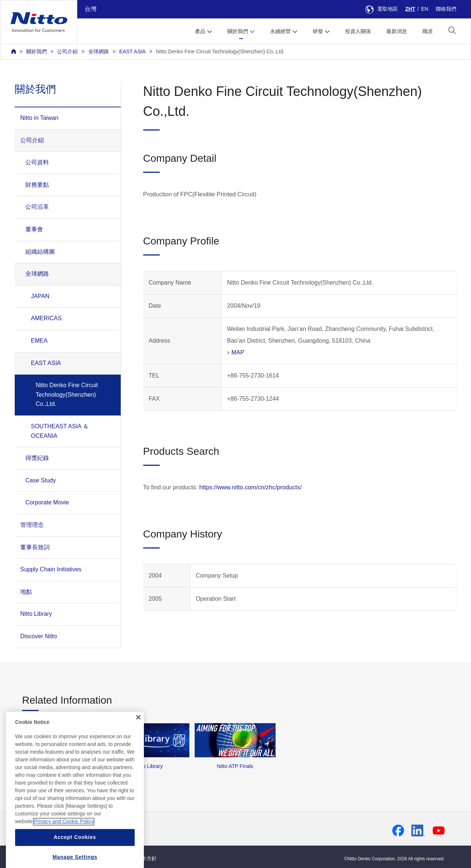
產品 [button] (200, 31)
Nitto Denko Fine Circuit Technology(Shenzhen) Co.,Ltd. (220, 51)
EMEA (39, 341)
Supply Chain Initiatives (51, 569)
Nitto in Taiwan (39, 118)
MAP (238, 352)
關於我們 (36, 51)
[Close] (138, 742)
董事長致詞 (35, 547)
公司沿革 (37, 207)
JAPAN (40, 296)
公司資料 (37, 162)
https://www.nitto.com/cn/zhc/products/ (251, 487)
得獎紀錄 (37, 458)
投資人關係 (358, 31)
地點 (26, 592)
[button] (452, 30)
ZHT (410, 9)
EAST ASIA (132, 51)
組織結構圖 (40, 252)
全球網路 (99, 51)
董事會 (34, 229)
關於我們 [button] (238, 31)
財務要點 (37, 185)
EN (425, 9)
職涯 (428, 31)
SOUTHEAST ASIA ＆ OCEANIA (60, 431)
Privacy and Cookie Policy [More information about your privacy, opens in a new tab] (64, 847)
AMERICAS (46, 318)
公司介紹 (67, 51)
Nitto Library (36, 614)
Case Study (41, 480)
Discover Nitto (39, 636)
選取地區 (382, 9)
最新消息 (397, 31)
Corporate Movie (47, 502)
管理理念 (32, 525)
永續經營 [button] (280, 31)
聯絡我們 (446, 9)
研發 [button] (318, 31)
